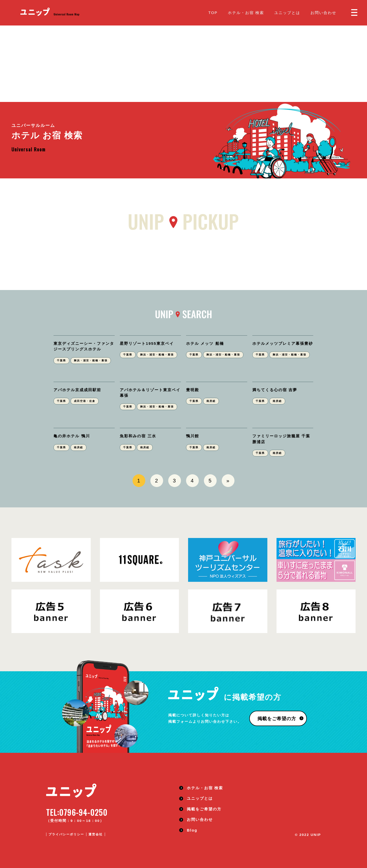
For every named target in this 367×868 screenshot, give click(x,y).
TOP (213, 13)
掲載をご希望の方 (277, 719)
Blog (192, 830)
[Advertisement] (183, 64)
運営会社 (96, 834)
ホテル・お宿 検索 (246, 13)
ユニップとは (287, 13)
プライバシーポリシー (66, 834)
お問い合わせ (323, 13)
